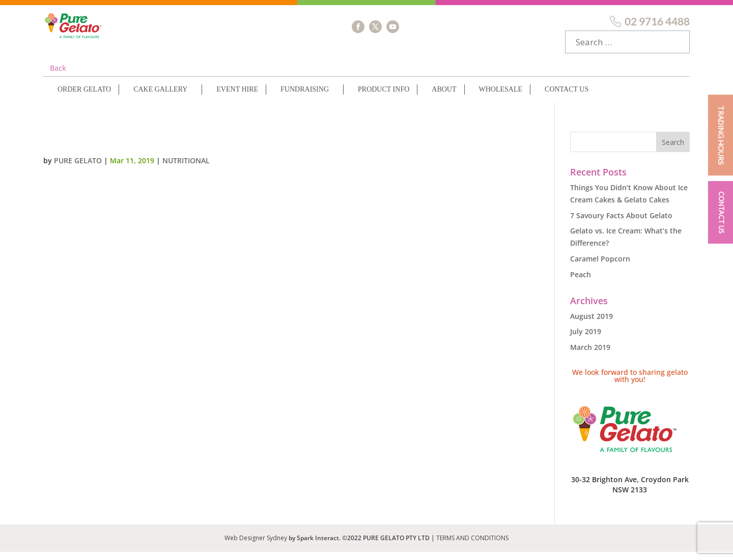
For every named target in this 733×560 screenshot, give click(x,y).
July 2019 (586, 340)
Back (58, 76)
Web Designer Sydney (257, 546)
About (444, 97)
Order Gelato (84, 97)
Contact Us (567, 97)
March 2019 (590, 355)
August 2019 (591, 324)
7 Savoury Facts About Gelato (621, 224)
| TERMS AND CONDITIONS (470, 546)
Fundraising (305, 97)
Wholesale (501, 97)
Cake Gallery (160, 97)
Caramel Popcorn (600, 267)
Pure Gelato (78, 169)
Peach (581, 283)
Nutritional (186, 169)
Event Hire (237, 97)
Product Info (384, 97)
